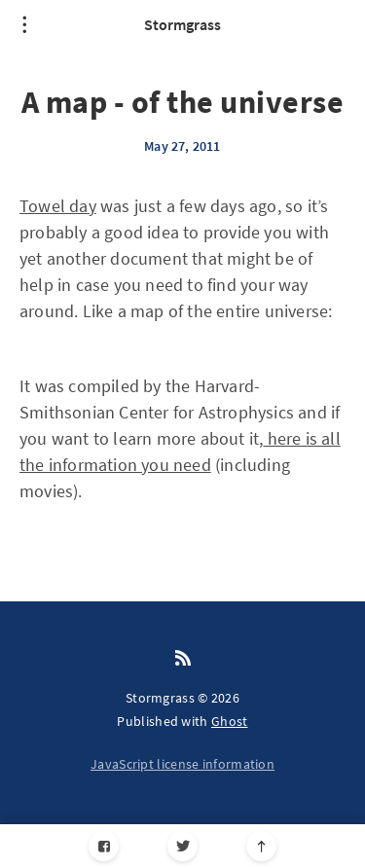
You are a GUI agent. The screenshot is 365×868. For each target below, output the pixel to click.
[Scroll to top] (261, 846)
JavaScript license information (182, 764)
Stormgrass (182, 24)
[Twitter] (182, 846)
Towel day (58, 206)
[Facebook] (104, 846)
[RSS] (183, 659)
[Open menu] (24, 24)
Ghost (230, 721)
